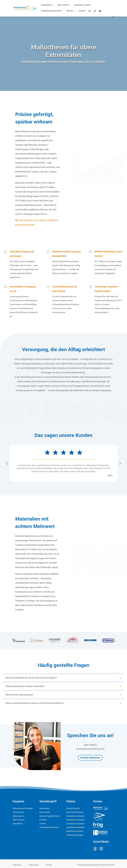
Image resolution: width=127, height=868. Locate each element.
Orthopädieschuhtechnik (51, 11)
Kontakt (82, 11)
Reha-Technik (63, 5)
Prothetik (43, 820)
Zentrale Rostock (73, 808)
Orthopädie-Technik (82, 5)
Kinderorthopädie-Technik (49, 816)
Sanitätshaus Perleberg (75, 827)
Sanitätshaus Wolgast (75, 835)
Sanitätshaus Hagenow (75, 824)
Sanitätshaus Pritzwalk (75, 820)
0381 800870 (90, 746)
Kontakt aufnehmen (90, 758)
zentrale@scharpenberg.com (90, 750)
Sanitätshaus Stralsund (75, 816)
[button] (13, 412)
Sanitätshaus (46, 5)
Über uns (70, 11)
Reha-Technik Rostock (75, 812)
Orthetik (43, 824)
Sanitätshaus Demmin (75, 831)
